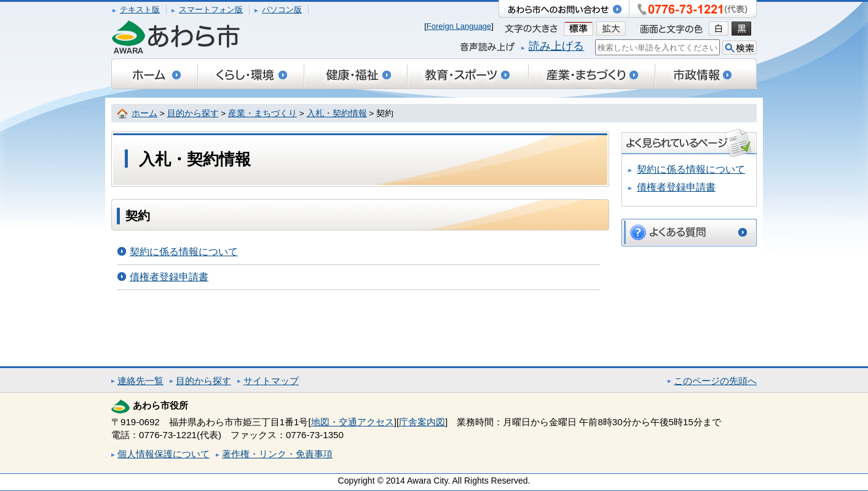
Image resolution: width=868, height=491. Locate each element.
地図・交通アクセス (353, 422)
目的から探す (193, 113)
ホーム (144, 113)
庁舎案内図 (422, 422)
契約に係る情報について (184, 252)
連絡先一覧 (140, 381)
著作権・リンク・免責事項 (277, 454)
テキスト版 (140, 10)
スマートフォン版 (211, 10)
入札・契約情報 (337, 113)
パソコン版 (282, 10)
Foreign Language (459, 26)
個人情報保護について (164, 454)
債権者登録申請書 (169, 277)
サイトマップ (271, 381)
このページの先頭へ (715, 381)
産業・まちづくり (262, 113)
